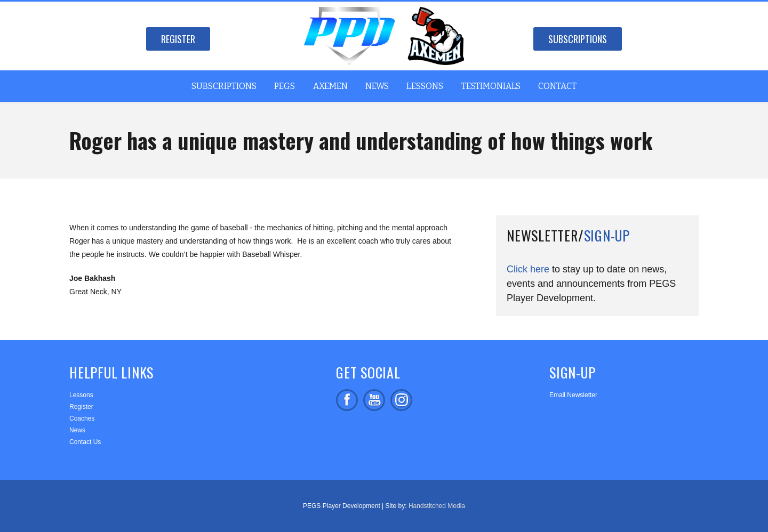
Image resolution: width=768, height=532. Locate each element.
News (377, 86)
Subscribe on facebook (374, 400)
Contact (557, 86)
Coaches (82, 418)
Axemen (330, 86)
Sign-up (607, 235)
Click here (528, 269)
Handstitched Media (437, 506)
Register (178, 39)
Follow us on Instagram (401, 400)
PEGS (285, 86)
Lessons (425, 86)
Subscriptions (578, 39)
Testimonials (491, 86)
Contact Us (85, 442)
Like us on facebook (347, 400)
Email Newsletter (573, 395)
